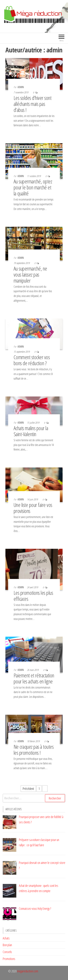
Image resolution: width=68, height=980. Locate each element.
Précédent (28, 789)
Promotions (9, 959)
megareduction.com (28, 971)
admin (21, 87)
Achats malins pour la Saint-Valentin (31, 431)
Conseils (7, 952)
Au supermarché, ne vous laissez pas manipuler (30, 274)
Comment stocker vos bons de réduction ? (32, 360)
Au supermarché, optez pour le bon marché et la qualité (33, 187)
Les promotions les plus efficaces (33, 596)
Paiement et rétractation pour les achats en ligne (34, 678)
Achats (6, 938)
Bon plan (7, 945)
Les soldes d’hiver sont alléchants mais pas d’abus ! (32, 104)
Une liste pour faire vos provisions (33, 508)
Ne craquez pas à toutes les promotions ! (34, 750)
